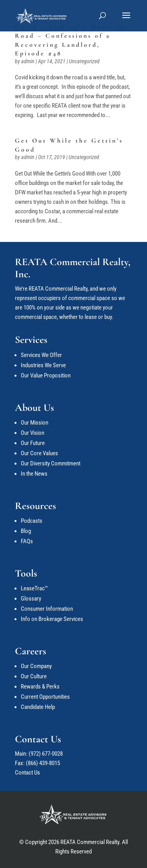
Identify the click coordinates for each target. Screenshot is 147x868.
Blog (26, 531)
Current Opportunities (45, 697)
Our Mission (34, 423)
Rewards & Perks (40, 687)
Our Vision (33, 433)
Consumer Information (47, 609)
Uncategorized (84, 61)
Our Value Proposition (46, 375)
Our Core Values (39, 453)
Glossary (31, 599)
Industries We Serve (43, 365)
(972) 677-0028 (46, 754)
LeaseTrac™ (34, 588)
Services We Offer (41, 355)
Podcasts (32, 521)
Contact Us (27, 773)
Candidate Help (38, 707)
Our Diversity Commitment (51, 463)
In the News (34, 474)
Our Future (33, 443)
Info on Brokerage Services (52, 619)
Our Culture (34, 676)
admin (28, 61)
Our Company (36, 666)
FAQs (27, 541)
